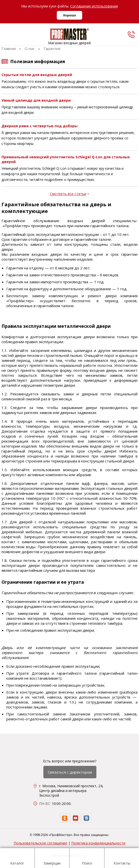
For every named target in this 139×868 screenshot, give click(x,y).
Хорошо (69, 15)
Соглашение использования (94, 6)
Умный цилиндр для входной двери (36, 100)
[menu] (7, 36)
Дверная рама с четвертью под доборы (39, 126)
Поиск (87, 859)
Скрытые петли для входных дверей (37, 75)
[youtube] (75, 818)
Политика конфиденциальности (98, 843)
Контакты (122, 859)
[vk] (86, 818)
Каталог (17, 859)
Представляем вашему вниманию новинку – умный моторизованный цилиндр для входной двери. (67, 110)
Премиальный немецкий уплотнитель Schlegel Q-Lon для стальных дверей (66, 159)
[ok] (65, 818)
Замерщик (52, 859)
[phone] (131, 34)
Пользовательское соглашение (40, 843)
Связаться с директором (70, 772)
